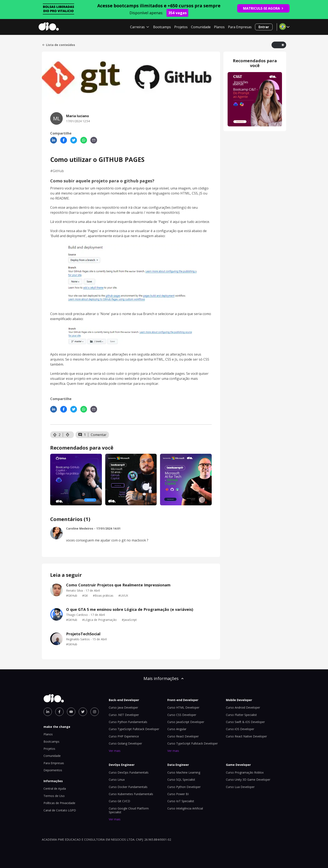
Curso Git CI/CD (119, 801)
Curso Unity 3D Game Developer (248, 780)
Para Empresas (240, 27)
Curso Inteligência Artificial (185, 808)
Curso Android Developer (243, 707)
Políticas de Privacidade (59, 803)
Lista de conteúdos (58, 45)
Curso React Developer (183, 736)
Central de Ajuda (55, 789)
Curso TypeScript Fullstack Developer (134, 729)
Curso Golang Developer (125, 743)
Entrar (264, 27)
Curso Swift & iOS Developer (245, 722)
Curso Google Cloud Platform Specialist (129, 810)
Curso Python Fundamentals (128, 722)
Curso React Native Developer (246, 736)
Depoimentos (53, 770)
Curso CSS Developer (182, 715)
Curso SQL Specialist (181, 780)
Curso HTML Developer (183, 707)
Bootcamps (162, 27)
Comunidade (201, 27)
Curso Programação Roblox (245, 772)
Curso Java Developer (123, 707)
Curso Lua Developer (240, 787)
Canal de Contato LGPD (60, 810)
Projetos (181, 27)
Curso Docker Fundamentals (128, 787)
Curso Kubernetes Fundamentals (131, 794)
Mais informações (164, 678)
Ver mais (115, 751)
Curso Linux (117, 780)
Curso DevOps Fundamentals (129, 772)
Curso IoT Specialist (181, 801)
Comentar (99, 435)
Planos (219, 27)
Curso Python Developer (184, 787)
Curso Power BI (178, 794)
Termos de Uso (54, 796)
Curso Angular (177, 729)
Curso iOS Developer (240, 729)
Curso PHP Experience (124, 736)
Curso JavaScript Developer (186, 722)
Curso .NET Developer (124, 715)
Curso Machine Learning (184, 772)
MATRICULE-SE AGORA (263, 8)
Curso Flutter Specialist (241, 715)
